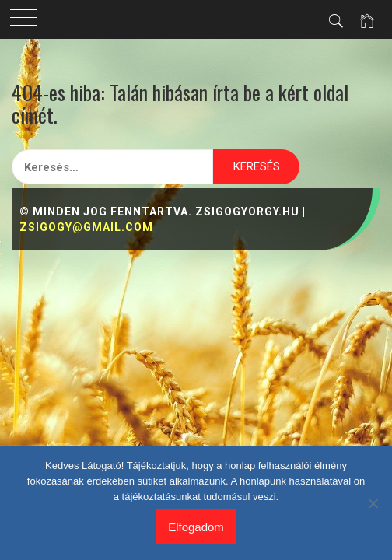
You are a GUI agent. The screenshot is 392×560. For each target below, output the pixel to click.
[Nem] (373, 503)
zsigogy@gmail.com (86, 227)
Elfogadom (196, 527)
